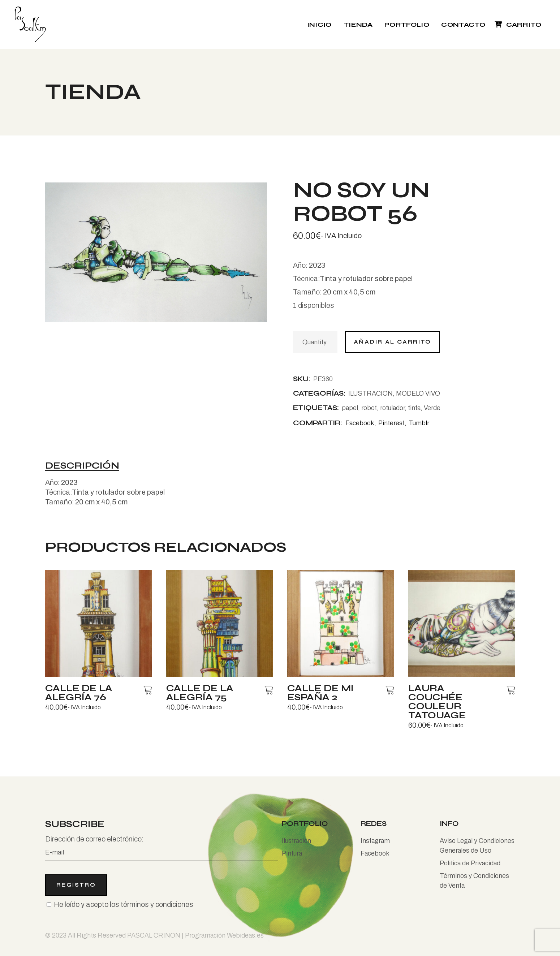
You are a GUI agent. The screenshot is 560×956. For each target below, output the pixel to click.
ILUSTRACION (371, 393)
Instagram (375, 841)
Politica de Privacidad (470, 863)
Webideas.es (245, 935)
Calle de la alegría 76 (79, 693)
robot (369, 408)
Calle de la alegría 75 (200, 693)
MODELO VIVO (418, 393)
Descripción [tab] (82, 466)
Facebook (375, 853)
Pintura (292, 853)
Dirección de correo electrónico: (162, 848)
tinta (414, 408)
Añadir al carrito (393, 342)
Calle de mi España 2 (320, 693)
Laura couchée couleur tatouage (437, 702)
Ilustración (296, 841)
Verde (432, 408)
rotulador (392, 408)
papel (350, 408)
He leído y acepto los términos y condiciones (124, 904)
